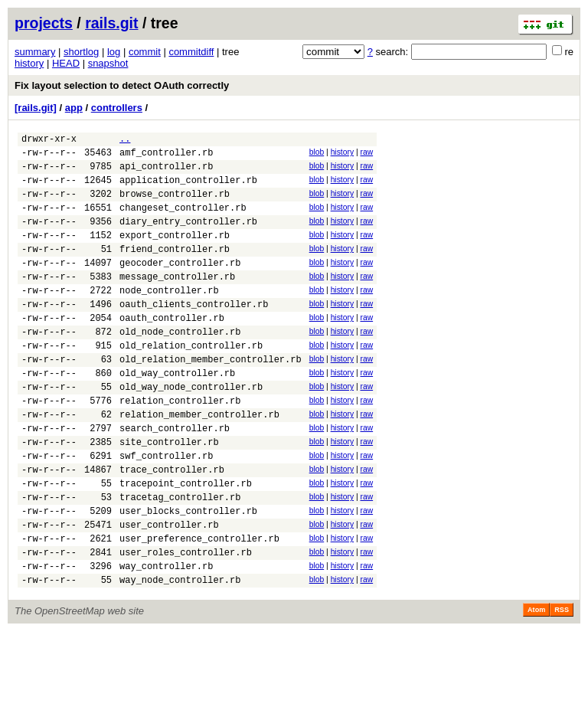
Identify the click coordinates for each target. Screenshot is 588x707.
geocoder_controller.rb (180, 285)
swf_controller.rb (166, 511)
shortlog (81, 52)
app (74, 108)
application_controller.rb (188, 189)
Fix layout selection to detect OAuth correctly (122, 85)
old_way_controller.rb (177, 414)
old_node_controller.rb (180, 366)
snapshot (108, 63)
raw (366, 154)
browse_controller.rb (175, 205)
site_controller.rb (169, 494)
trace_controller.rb (172, 527)
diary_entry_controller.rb (188, 237)
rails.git (111, 23)
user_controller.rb (169, 591)
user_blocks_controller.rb (188, 575)
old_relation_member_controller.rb (211, 398)
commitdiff (191, 52)
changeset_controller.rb (183, 221)
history (29, 63)
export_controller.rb (175, 253)
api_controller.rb (166, 173)
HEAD (66, 63)
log (114, 52)
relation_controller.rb (180, 446)
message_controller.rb (177, 301)
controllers (117, 108)
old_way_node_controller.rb (191, 430)
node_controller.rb (169, 317)
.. (125, 141)
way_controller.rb (166, 639)
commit (145, 52)
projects (44, 23)
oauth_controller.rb (172, 350)
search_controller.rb (175, 478)
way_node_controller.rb (180, 655)
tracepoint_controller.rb (186, 543)
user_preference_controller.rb (199, 607)
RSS (562, 686)
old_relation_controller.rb (191, 382)
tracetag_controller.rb (180, 559)
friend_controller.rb (175, 269)
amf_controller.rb (166, 157)
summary (35, 52)
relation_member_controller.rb (199, 462)
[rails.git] (36, 108)
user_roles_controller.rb (186, 623)
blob (317, 154)
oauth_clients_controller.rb (194, 334)
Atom (536, 686)
